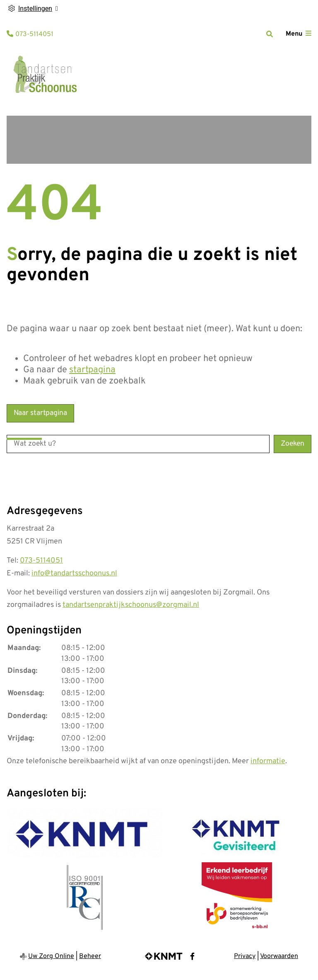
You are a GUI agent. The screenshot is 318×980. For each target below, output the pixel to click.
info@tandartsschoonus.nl (74, 574)
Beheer (90, 956)
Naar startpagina (40, 413)
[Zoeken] (270, 34)
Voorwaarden (279, 956)
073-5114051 (41, 561)
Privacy (245, 956)
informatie (268, 761)
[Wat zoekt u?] (138, 444)
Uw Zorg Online (51, 956)
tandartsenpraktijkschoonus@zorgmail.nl (131, 605)
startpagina (92, 370)
